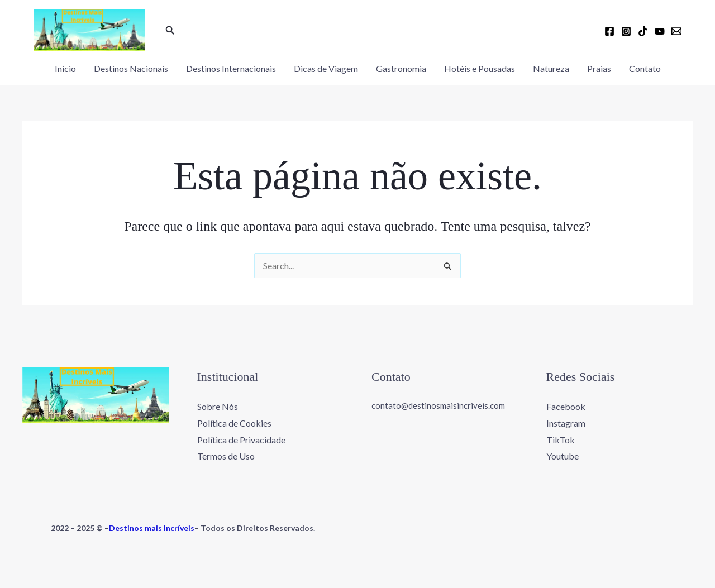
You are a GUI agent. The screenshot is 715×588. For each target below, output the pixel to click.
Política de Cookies (234, 423)
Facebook (566, 406)
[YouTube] (660, 31)
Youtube (563, 456)
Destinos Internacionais (231, 68)
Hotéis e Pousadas (480, 68)
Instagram (566, 423)
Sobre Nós (218, 406)
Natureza (551, 68)
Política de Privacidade (241, 440)
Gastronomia (401, 68)
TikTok (561, 440)
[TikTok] (643, 31)
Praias (599, 68)
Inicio (65, 68)
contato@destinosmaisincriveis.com (438, 405)
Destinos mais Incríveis (152, 528)
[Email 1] (676, 31)
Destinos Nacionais (131, 68)
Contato (645, 68)
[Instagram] (626, 31)
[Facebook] (609, 31)
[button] (170, 30)
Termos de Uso (226, 456)
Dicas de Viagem (326, 68)
